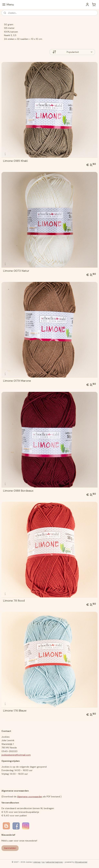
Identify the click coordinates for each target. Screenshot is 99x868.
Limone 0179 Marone (17, 381)
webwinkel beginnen (54, 862)
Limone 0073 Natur (16, 271)
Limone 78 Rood (14, 601)
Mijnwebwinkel (81, 862)
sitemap (37, 862)
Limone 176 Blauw (15, 711)
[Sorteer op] (72, 52)
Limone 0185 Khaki (15, 161)
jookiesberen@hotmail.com (16, 755)
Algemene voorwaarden (30, 797)
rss (43, 862)
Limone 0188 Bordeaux (18, 491)
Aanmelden (10, 848)
